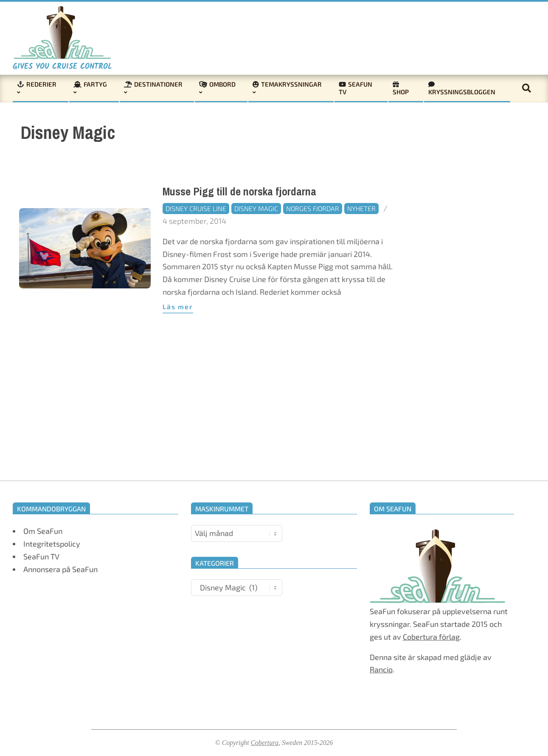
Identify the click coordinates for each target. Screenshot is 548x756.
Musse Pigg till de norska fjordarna (239, 192)
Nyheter (361, 208)
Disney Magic (256, 208)
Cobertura (264, 743)
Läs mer (178, 306)
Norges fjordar (313, 208)
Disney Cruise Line (196, 208)
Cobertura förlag (431, 637)
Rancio (381, 669)
